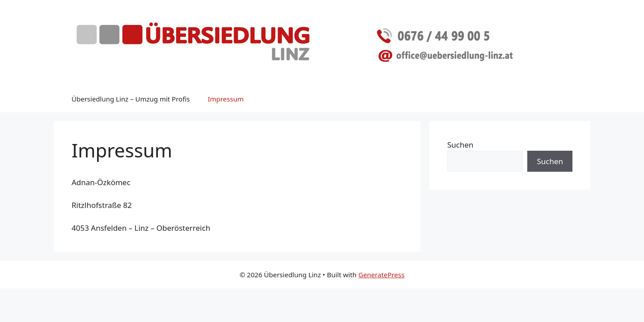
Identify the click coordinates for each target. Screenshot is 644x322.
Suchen (460, 145)
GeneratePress (381, 275)
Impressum (225, 99)
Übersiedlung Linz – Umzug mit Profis (131, 99)
